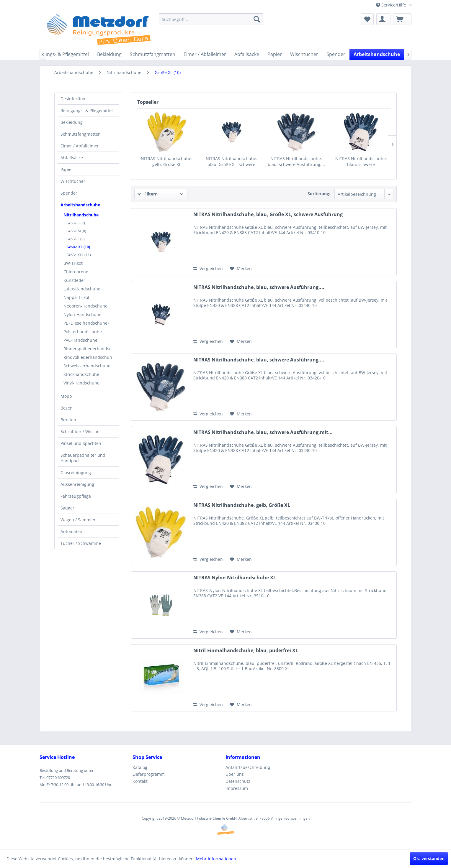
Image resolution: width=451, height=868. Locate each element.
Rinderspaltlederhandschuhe (91, 349)
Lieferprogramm (149, 774)
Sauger (67, 508)
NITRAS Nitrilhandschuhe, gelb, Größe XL (167, 161)
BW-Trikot (73, 263)
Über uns (235, 774)
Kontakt (140, 781)
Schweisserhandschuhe (87, 366)
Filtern (148, 194)
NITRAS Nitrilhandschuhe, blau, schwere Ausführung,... (296, 161)
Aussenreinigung (77, 484)
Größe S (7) (76, 223)
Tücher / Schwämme (81, 543)
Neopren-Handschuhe (85, 306)
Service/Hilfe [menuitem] (392, 5)
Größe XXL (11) (79, 255)
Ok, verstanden (429, 858)
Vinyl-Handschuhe (81, 383)
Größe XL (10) (78, 247)
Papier (67, 169)
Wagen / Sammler (78, 520)
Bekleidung (72, 122)
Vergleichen (208, 268)
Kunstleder (74, 280)
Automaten (71, 531)
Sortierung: (319, 194)
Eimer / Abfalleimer (80, 146)
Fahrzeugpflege (76, 496)
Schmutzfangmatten (81, 134)
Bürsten (68, 420)
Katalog (140, 767)
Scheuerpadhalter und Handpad (83, 458)
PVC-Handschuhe (80, 340)
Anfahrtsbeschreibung (248, 767)
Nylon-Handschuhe (82, 314)
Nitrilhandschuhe (81, 215)
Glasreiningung (76, 472)
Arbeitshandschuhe (80, 205)
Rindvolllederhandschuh (88, 357)
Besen (67, 408)
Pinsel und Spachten (81, 443)
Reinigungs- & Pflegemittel (87, 110)
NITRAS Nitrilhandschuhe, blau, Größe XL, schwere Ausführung (232, 162)
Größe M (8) (76, 231)
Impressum (237, 788)
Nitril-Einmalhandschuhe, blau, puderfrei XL (246, 651)
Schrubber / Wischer (81, 431)
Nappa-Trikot (76, 297)
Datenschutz (238, 781)
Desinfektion (73, 99)
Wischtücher (73, 181)
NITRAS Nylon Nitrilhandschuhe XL (235, 578)
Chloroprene (76, 272)
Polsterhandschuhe (83, 332)
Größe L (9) (76, 239)
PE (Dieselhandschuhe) (86, 323)
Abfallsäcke (72, 158)
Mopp (66, 396)
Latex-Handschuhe (82, 289)
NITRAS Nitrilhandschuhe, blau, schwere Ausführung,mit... (361, 162)
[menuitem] (211, 19)
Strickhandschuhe (81, 374)
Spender (69, 193)
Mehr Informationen (216, 859)
